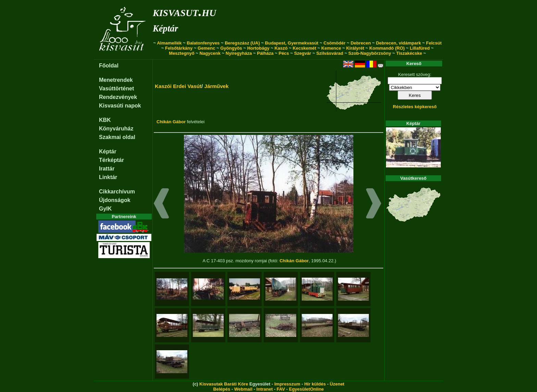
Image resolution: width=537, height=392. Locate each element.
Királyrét (355, 48)
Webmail (243, 389)
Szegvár (303, 53)
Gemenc (206, 48)
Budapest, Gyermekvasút (292, 43)
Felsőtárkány (179, 48)
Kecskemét (305, 48)
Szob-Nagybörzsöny (370, 53)
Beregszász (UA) (242, 43)
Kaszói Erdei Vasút (178, 86)
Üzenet (337, 384)
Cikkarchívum (117, 192)
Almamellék (169, 43)
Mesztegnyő (182, 53)
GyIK (105, 209)
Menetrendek (116, 80)
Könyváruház (116, 129)
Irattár (107, 169)
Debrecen (361, 43)
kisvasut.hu (184, 11)
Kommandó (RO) (387, 48)
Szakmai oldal (117, 137)
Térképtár (111, 160)
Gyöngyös (231, 48)
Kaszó (281, 48)
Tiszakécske (409, 53)
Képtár (165, 28)
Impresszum (287, 384)
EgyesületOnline (307, 389)
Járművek (217, 86)
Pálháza (265, 53)
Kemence (331, 48)
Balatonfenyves (203, 43)
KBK (105, 120)
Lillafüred (420, 48)
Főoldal (109, 66)
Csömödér (335, 43)
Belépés (222, 389)
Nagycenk (210, 53)
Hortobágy (258, 48)
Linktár (108, 177)
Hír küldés (315, 384)
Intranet (265, 389)
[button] (161, 204)
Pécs (284, 53)
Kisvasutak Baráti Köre (224, 384)
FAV (281, 389)
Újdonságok (115, 200)
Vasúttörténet (116, 88)
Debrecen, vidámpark (399, 43)
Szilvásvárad (330, 53)
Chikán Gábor (171, 122)
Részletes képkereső (415, 107)
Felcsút (434, 43)
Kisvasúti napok (120, 106)
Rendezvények (118, 97)
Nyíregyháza (239, 53)
